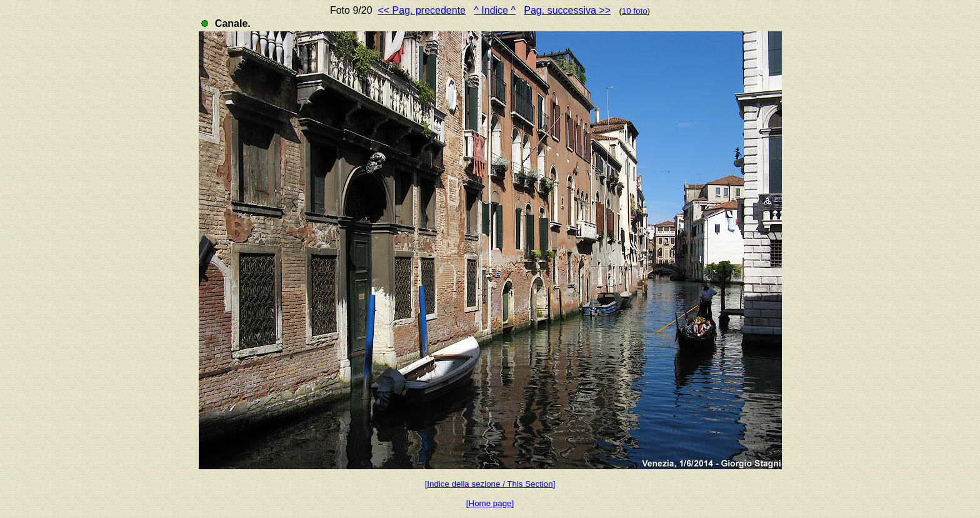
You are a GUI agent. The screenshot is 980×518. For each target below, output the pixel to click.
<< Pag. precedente (422, 10)
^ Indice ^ (495, 10)
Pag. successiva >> (567, 10)
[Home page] (490, 503)
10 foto (635, 11)
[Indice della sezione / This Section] (490, 484)
